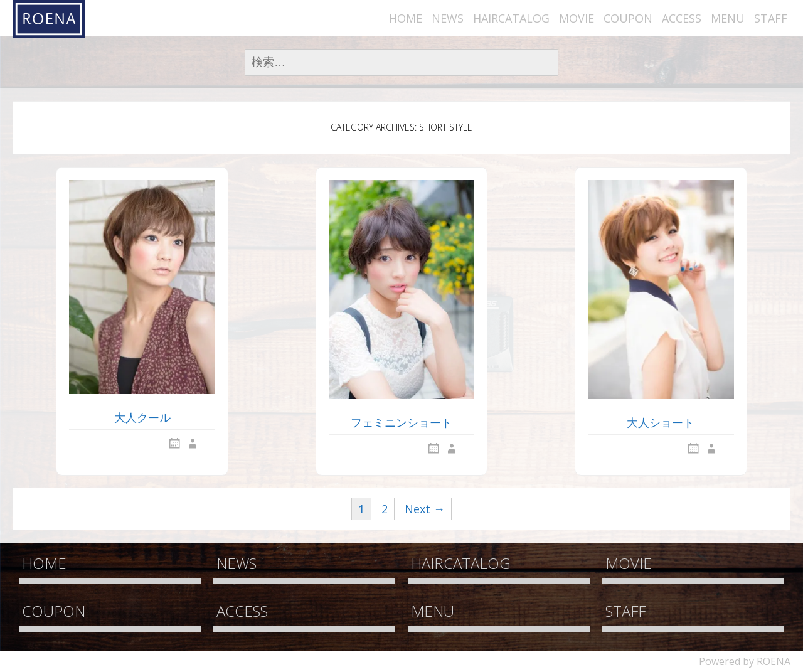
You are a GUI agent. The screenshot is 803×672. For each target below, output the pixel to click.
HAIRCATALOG (511, 18)
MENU (728, 18)
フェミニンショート (401, 422)
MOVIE (577, 18)
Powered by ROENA (745, 661)
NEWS (448, 18)
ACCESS (682, 18)
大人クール (142, 417)
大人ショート (661, 422)
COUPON (628, 18)
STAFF (771, 18)
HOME (406, 18)
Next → (425, 509)
